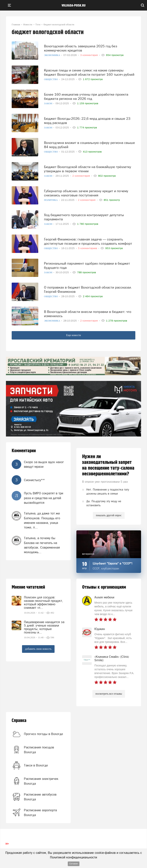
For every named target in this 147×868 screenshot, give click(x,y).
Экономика (52, 55)
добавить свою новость (38, 649)
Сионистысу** (34, 480)
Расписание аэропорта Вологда (40, 812)
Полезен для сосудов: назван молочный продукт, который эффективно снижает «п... (43, 602)
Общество (51, 79)
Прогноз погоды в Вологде (43, 734)
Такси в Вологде (36, 765)
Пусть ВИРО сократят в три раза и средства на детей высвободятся (44, 498)
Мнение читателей (28, 587)
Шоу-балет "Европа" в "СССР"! (113, 563)
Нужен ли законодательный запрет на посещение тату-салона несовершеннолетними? (108, 465)
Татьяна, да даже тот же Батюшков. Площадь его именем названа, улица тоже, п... (42, 520)
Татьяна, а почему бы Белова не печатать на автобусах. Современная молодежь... (42, 545)
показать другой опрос (109, 515)
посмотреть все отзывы (109, 694)
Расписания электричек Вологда (41, 781)
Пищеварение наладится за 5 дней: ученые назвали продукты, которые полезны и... (44, 627)
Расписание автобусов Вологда (40, 797)
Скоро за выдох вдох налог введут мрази (44, 464)
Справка (19, 721)
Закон (48, 103)
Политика (51, 200)
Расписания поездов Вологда (39, 750)
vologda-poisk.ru (74, 6)
